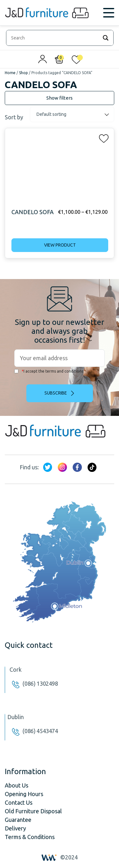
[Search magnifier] (106, 38)
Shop (23, 73)
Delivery (15, 828)
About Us (17, 785)
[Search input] (54, 38)
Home (10, 73)
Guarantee (18, 820)
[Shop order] (72, 114)
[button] (102, 137)
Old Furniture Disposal (33, 811)
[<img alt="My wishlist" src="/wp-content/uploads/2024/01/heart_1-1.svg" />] (76, 61)
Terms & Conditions (30, 837)
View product (60, 245)
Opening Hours (24, 794)
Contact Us (19, 802)
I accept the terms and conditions (49, 371)
